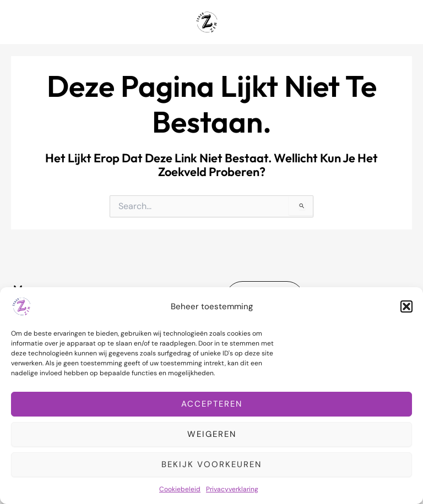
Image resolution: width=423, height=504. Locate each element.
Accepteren (212, 404)
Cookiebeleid (180, 489)
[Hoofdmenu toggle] (400, 22)
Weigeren (212, 434)
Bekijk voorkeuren (211, 464)
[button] (406, 306)
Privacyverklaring (232, 489)
